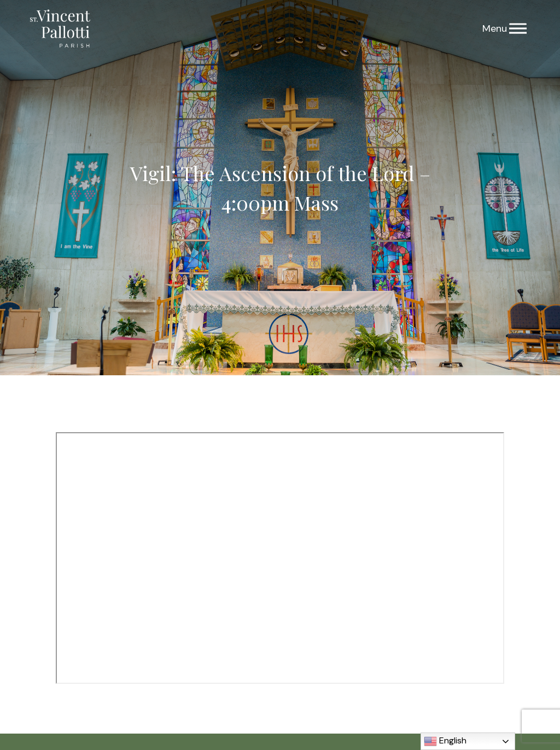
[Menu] (518, 29)
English (445, 741)
